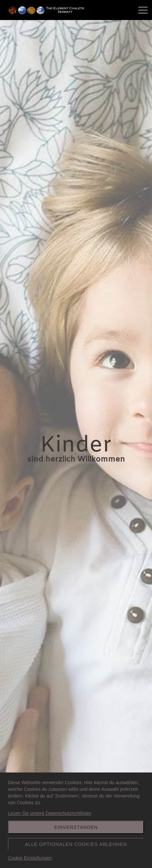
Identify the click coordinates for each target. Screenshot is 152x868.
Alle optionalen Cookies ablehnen (76, 844)
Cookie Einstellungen (30, 858)
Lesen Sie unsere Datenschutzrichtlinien (50, 813)
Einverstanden (76, 827)
